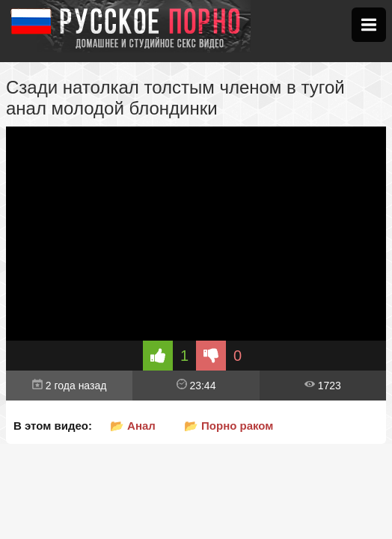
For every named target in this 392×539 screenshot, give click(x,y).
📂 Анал (133, 426)
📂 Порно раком (229, 426)
